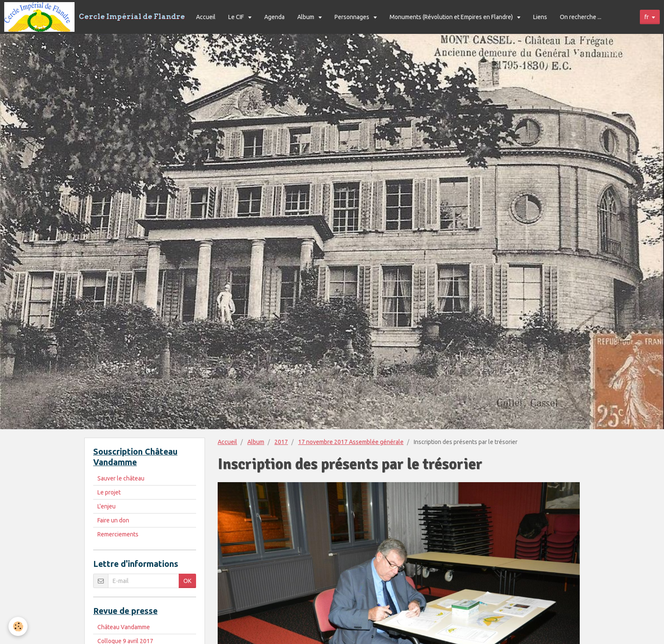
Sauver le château (121, 478)
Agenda (274, 17)
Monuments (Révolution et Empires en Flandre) (452, 17)
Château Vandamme (124, 627)
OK (187, 581)
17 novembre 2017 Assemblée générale (351, 442)
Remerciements (118, 534)
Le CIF (237, 17)
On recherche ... (581, 17)
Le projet (109, 492)
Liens (540, 17)
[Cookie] (18, 626)
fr (647, 17)
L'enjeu (107, 506)
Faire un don (113, 520)
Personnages (353, 17)
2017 (281, 442)
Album (306, 17)
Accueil (206, 17)
